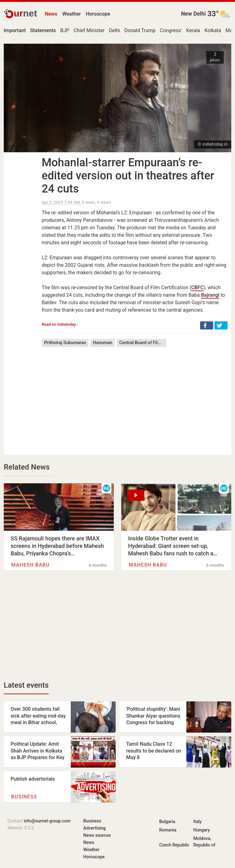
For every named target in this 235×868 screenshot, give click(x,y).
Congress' (171, 30)
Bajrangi (210, 295)
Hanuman (103, 343)
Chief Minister (89, 30)
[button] (207, 325)
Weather (72, 14)
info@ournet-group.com (47, 821)
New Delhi (193, 14)
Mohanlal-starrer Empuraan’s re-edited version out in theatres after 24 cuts (128, 176)
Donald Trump (140, 30)
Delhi (114, 30)
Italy (197, 822)
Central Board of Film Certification (143, 343)
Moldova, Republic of (204, 842)
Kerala (193, 30)
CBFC (197, 288)
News (51, 14)
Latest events (26, 685)
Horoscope (98, 14)
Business (24, 797)
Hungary (201, 830)
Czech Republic (174, 845)
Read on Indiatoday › (60, 324)
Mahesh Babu (30, 565)
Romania (168, 830)
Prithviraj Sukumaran (65, 343)
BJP (65, 30)
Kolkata (213, 30)
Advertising (94, 828)
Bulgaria (167, 822)
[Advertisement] (135, 396)
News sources (97, 835)
